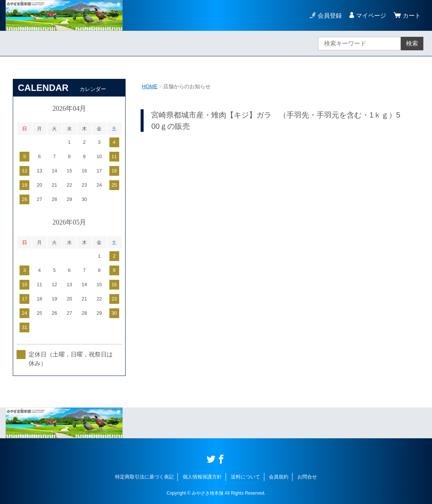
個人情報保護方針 (202, 477)
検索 (412, 43)
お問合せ (307, 477)
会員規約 (279, 477)
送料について (246, 477)
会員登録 (330, 16)
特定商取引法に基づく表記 (144, 477)
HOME (150, 86)
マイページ (371, 16)
